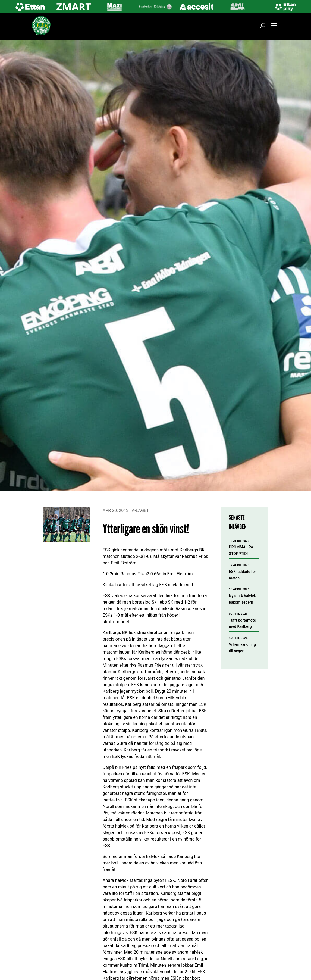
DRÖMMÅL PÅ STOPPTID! (241, 550)
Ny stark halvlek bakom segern (243, 599)
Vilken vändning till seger (242, 648)
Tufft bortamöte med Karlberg (242, 623)
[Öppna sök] (263, 25)
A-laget (140, 511)
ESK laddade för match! (243, 575)
